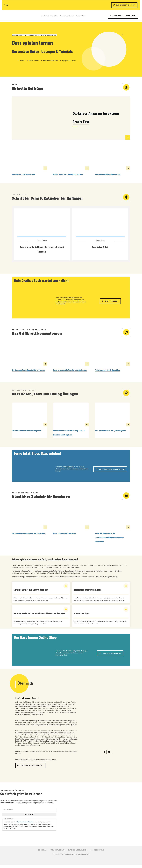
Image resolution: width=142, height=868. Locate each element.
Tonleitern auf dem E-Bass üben (107, 371)
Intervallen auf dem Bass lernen (108, 175)
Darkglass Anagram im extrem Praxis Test (29, 534)
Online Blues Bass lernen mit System (68, 175)
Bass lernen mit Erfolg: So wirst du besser (70, 371)
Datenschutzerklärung (25, 823)
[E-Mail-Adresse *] (29, 810)
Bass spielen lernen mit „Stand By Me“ (110, 431)
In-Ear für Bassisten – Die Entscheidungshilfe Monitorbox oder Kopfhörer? (109, 539)
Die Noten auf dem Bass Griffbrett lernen (28, 371)
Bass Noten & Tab (100, 247)
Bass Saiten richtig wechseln (23, 175)
